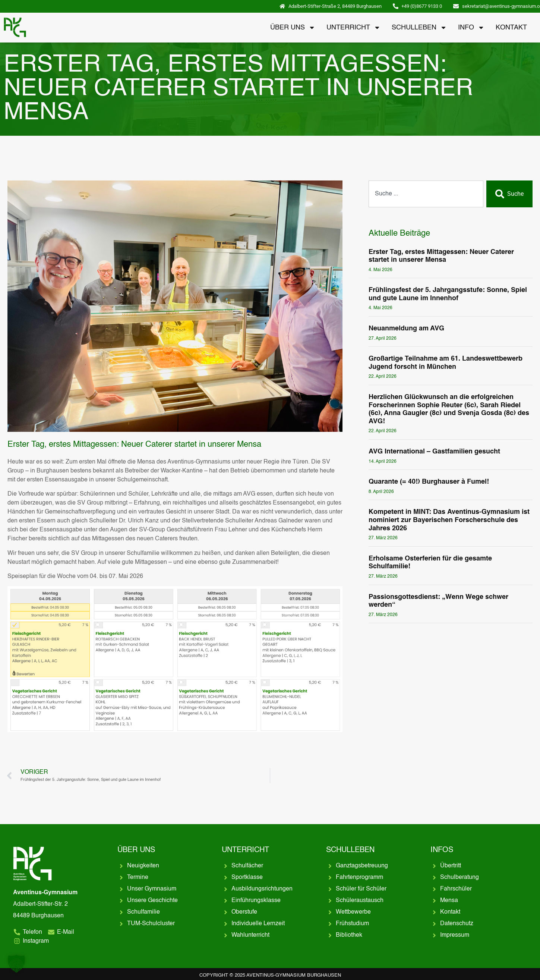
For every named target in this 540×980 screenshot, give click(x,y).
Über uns (293, 28)
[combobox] (426, 194)
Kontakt (511, 28)
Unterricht (353, 28)
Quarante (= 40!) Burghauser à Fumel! (429, 482)
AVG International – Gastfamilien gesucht (434, 452)
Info (471, 28)
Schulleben (419, 28)
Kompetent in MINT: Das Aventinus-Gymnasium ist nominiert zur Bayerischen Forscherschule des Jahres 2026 (449, 520)
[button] (16, 964)
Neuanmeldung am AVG (406, 329)
